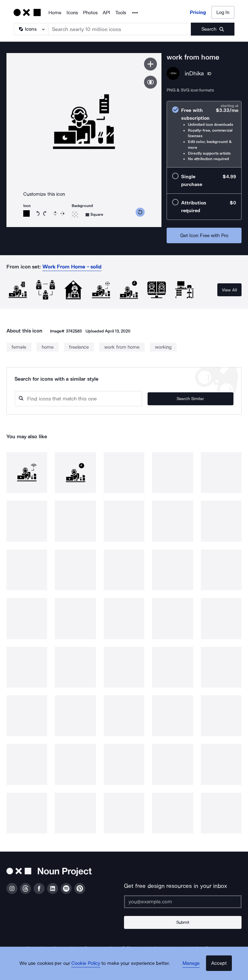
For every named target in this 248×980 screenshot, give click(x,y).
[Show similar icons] (150, 82)
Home (55, 13)
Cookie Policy (89, 969)
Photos (90, 13)
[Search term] (120, 29)
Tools (121, 13)
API (106, 13)
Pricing (198, 12)
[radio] (204, 134)
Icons (72, 13)
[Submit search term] (213, 29)
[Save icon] (150, 64)
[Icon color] (26, 213)
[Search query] (97, 399)
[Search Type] (31, 29)
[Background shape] (94, 215)
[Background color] (75, 214)
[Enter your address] (183, 902)
